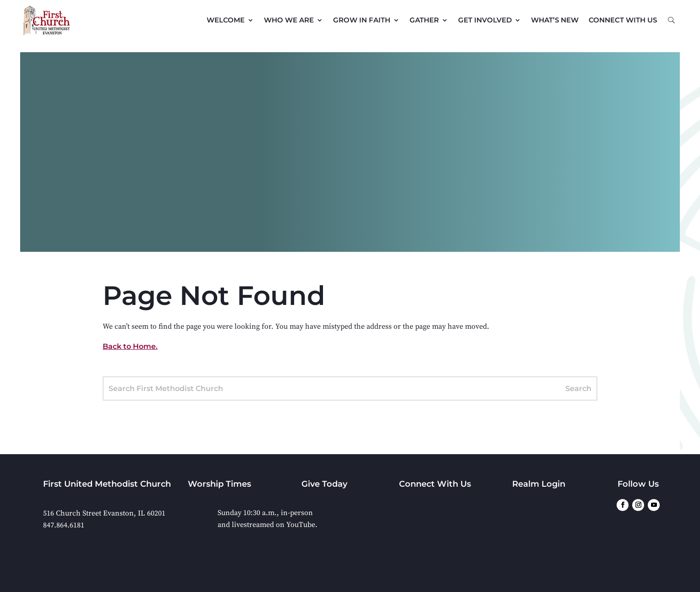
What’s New (555, 20)
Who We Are (289, 20)
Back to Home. (130, 346)
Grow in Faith (362, 20)
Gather (424, 20)
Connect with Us (623, 20)
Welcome (226, 20)
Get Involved (485, 20)
